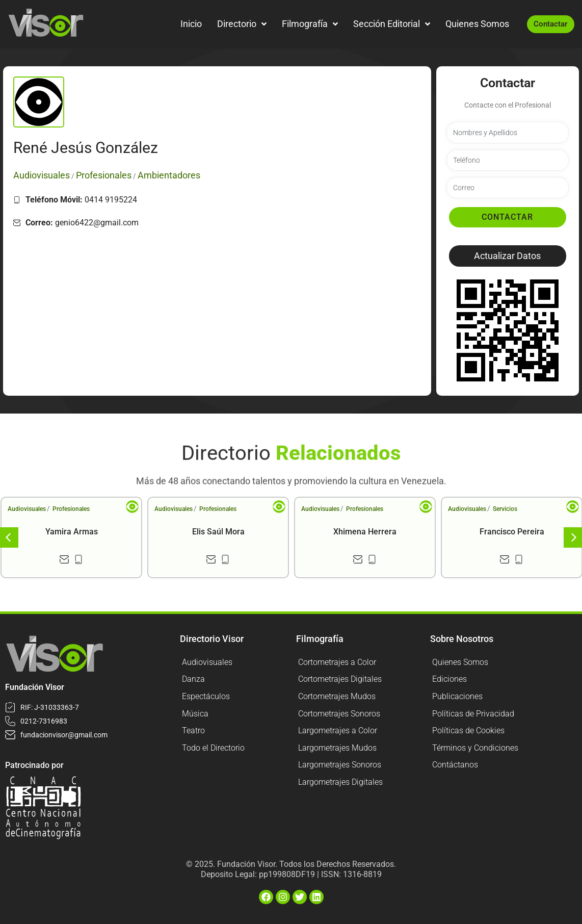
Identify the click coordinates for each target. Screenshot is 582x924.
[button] (508, 256)
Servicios (505, 509)
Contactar (507, 217)
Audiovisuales (27, 509)
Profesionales (71, 509)
